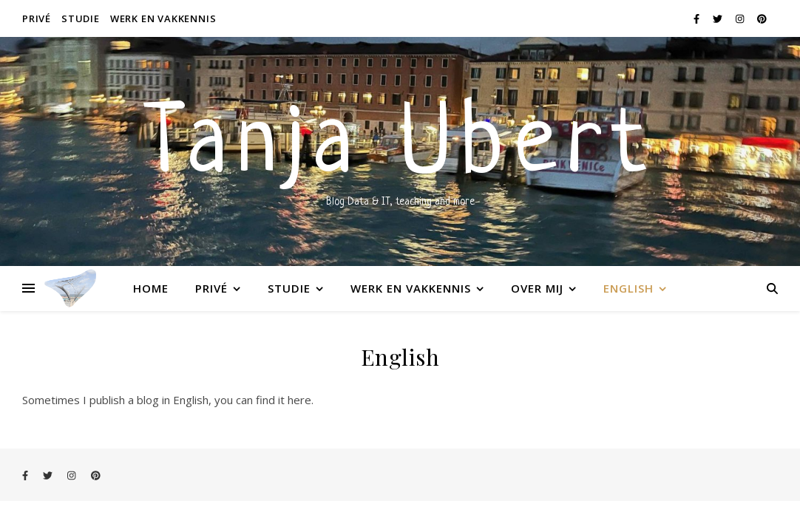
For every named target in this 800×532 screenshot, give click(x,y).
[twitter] (719, 18)
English (628, 288)
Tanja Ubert (400, 148)
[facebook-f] (698, 18)
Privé (37, 18)
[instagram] (741, 18)
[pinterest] (762, 18)
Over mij (537, 288)
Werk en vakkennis (163, 18)
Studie (81, 18)
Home (151, 288)
